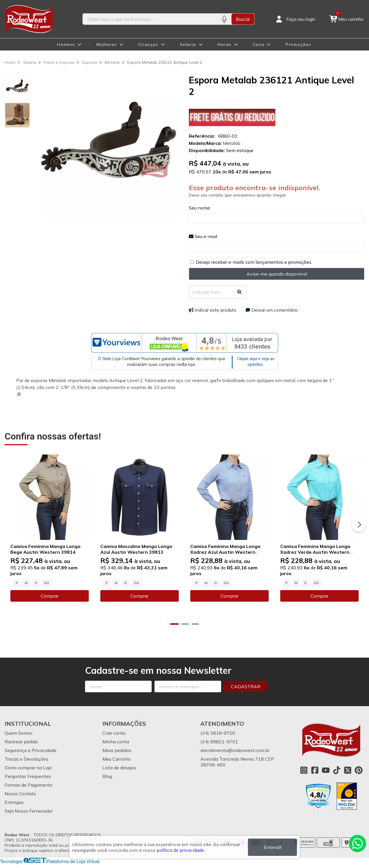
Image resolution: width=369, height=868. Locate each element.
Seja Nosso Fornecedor (29, 810)
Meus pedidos (117, 750)
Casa (259, 44)
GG (46, 582)
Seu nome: (200, 208)
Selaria (188, 44)
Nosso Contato (20, 793)
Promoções (298, 44)
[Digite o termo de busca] (150, 19)
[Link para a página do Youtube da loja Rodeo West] (326, 770)
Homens (66, 44)
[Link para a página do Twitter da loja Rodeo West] (348, 770)
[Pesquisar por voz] (224, 19)
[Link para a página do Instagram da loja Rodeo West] (304, 770)
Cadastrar (246, 686)
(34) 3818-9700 (218, 732)
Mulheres (107, 44)
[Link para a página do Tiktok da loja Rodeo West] (337, 770)
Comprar (49, 595)
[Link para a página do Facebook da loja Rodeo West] (315, 770)
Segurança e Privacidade (31, 750)
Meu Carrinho (116, 758)
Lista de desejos (119, 767)
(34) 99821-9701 (219, 741)
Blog (107, 776)
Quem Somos (19, 732)
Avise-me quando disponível (277, 274)
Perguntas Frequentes (28, 776)
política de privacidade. (181, 850)
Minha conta (116, 741)
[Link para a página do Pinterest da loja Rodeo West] (359, 770)
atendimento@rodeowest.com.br (235, 750)
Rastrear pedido (21, 741)
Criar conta (114, 732)
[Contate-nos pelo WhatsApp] (357, 843)
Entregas (14, 802)
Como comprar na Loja (28, 767)
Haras (225, 44)
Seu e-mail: (203, 236)
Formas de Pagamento (29, 784)
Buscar (243, 19)
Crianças (148, 44)
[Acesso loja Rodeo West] (295, 19)
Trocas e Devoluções (26, 758)
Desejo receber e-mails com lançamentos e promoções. (254, 262)
